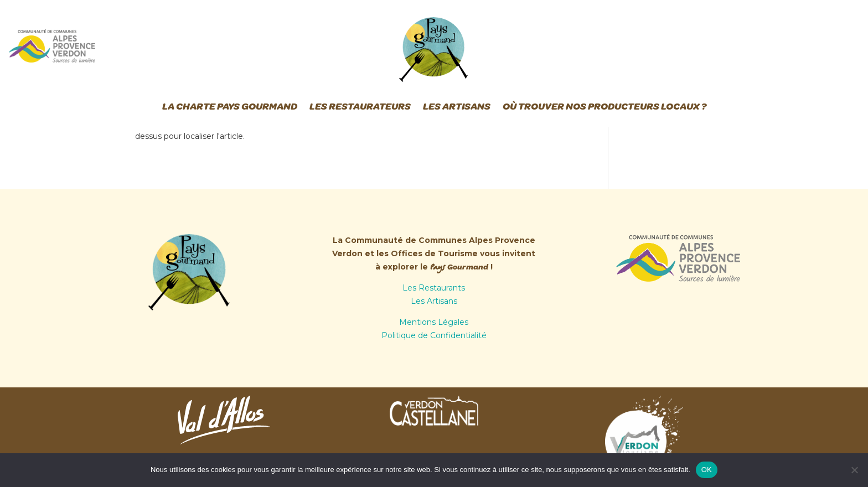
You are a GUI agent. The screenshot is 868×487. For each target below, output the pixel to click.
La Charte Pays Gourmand (230, 106)
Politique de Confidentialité (434, 335)
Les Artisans (457, 106)
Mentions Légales (434, 322)
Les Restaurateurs (360, 106)
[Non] (854, 470)
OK (707, 470)
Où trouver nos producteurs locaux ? (604, 106)
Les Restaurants (434, 288)
